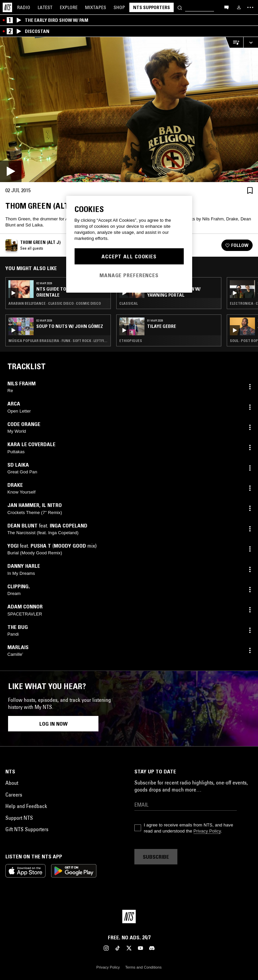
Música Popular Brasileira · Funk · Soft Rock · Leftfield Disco (58, 341)
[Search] (180, 7)
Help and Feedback (26, 806)
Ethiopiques (131, 341)
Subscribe (156, 857)
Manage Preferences (129, 275)
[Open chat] (226, 7)
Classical (128, 303)
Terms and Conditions (143, 967)
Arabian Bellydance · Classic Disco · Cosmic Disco (55, 303)
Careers (14, 795)
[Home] (7, 7)
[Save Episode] (250, 190)
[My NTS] (239, 7)
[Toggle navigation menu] (250, 7)
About (12, 783)
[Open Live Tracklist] (234, 42)
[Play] (129, 110)
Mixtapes (96, 7)
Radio (24, 7)
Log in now (53, 724)
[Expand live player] (251, 42)
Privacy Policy (207, 831)
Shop (119, 7)
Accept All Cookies (129, 256)
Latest (45, 7)
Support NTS (19, 818)
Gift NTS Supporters (27, 829)
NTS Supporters (152, 7)
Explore (69, 7)
